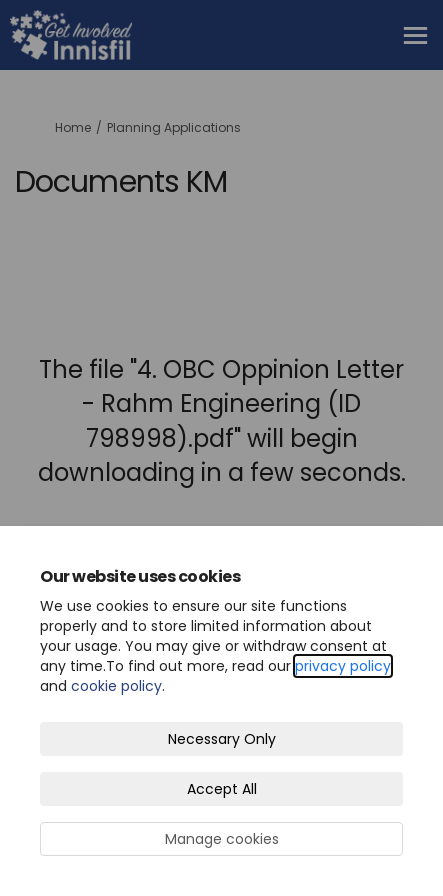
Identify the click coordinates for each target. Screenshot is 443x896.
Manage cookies (222, 839)
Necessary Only (222, 739)
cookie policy (116, 686)
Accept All (222, 789)
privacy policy (343, 666)
